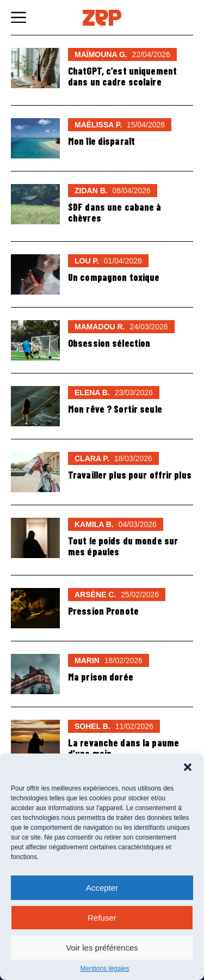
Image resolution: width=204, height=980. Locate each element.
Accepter (102, 888)
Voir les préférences (102, 948)
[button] (188, 767)
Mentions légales (104, 969)
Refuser (102, 918)
